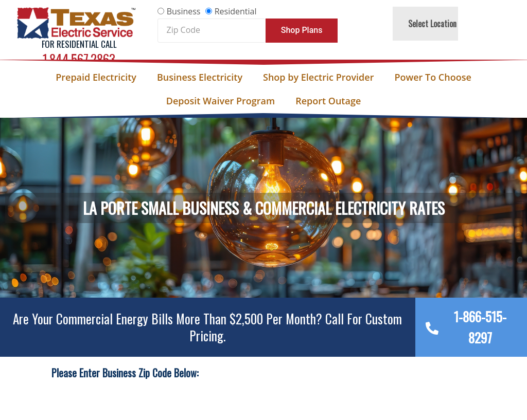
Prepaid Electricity (96, 77)
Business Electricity (200, 77)
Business (184, 11)
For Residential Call (79, 44)
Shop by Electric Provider (318, 77)
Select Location (432, 24)
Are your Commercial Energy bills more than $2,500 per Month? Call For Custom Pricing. (207, 327)
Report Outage (328, 101)
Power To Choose (433, 77)
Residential (236, 11)
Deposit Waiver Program (221, 101)
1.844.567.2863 (79, 59)
